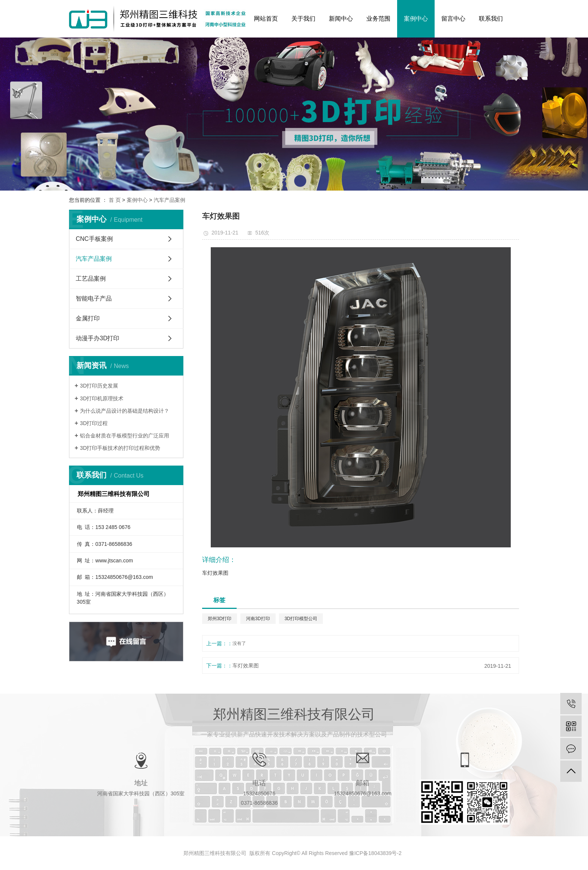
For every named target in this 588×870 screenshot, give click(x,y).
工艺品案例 (91, 279)
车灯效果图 (246, 666)
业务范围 (378, 19)
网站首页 (266, 19)
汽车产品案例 (169, 200)
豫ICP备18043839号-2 (375, 853)
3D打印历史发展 (99, 386)
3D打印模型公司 (301, 619)
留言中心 (453, 19)
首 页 (115, 200)
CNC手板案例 (94, 239)
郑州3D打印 (220, 619)
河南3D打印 (258, 619)
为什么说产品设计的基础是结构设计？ (124, 411)
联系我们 (491, 19)
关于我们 (303, 19)
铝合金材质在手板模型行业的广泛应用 (124, 436)
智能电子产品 (94, 298)
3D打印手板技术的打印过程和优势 (120, 448)
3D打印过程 (94, 423)
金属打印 (88, 318)
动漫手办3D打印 (97, 338)
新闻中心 (341, 19)
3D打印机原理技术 (102, 398)
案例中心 (416, 19)
